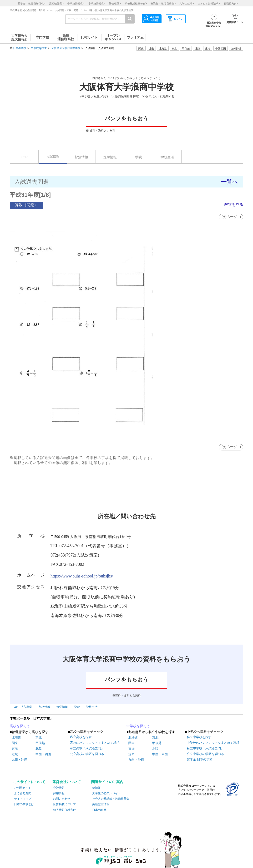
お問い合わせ (62, 799)
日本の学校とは (24, 804)
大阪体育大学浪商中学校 (66, 48)
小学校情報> (97, 4)
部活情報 (81, 157)
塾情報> (115, 4)
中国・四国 (43, 754)
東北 (39, 737)
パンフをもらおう (126, 119)
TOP (24, 157)
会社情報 (59, 788)
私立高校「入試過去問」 (87, 748)
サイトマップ (23, 799)
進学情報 (110, 157)
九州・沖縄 (19, 760)
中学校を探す (39, 48)
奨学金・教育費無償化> (31, 4)
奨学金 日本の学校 (200, 759)
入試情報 (53, 157)
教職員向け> (231, 4)
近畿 (15, 754)
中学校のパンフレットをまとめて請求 (213, 743)
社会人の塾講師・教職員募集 (111, 799)
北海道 (163, 49)
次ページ (230, 217)
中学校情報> (76, 4)
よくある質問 (23, 793)
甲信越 (40, 743)
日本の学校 (20, 48)
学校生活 (167, 157)
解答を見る (234, 205)
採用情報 (59, 793)
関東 (15, 743)
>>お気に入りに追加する (158, 96)
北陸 (39, 749)
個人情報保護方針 (65, 810)
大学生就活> (187, 4)
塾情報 (96, 788)
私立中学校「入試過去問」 (205, 748)
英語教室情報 (101, 804)
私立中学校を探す (199, 737)
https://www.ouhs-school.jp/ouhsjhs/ (82, 576)
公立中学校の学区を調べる (205, 754)
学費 (139, 157)
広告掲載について (65, 804)
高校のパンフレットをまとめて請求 (95, 743)
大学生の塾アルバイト (106, 793)
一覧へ (230, 182)
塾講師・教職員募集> (163, 4)
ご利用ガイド (23, 788)
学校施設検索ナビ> (136, 4)
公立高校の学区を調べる (87, 754)
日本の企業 (99, 810)
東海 (15, 749)
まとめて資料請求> (209, 4)
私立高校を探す (81, 737)
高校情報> (56, 4)
